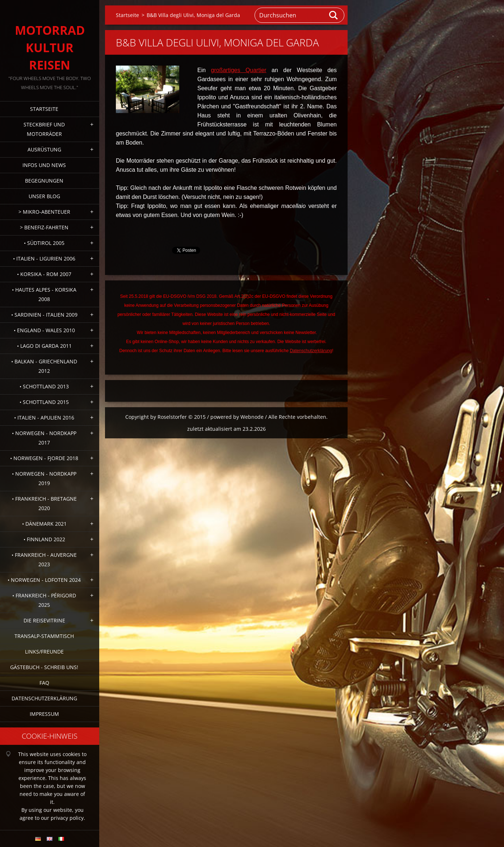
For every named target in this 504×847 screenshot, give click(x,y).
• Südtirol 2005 (44, 243)
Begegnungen (44, 181)
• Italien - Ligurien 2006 (44, 258)
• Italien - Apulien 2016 (44, 418)
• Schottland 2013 (44, 386)
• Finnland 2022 (44, 539)
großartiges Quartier (239, 70)
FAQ (44, 683)
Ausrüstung (44, 149)
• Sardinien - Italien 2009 (44, 315)
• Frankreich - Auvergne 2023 (44, 560)
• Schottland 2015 (44, 402)
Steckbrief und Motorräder (44, 129)
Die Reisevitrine (44, 620)
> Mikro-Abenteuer (44, 212)
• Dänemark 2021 (44, 524)
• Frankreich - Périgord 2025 (44, 600)
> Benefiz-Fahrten (44, 227)
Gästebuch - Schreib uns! (44, 667)
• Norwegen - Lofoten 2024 (44, 580)
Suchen (334, 15)
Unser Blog (44, 196)
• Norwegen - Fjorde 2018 (44, 458)
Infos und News (44, 165)
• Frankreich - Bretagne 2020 (44, 503)
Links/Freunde (44, 652)
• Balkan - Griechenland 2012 (44, 366)
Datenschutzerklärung (44, 698)
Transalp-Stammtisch (44, 636)
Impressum (44, 714)
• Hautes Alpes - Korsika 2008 (44, 294)
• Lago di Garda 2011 (44, 346)
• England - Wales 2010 (44, 330)
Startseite (44, 109)
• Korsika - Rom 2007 (44, 274)
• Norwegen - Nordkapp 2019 (44, 478)
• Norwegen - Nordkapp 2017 (44, 438)
